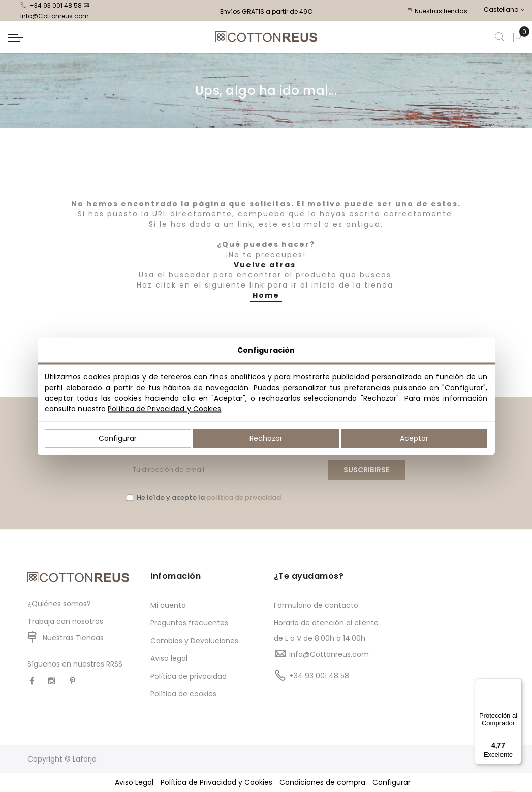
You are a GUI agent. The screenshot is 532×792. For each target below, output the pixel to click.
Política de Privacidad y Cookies (164, 408)
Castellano (504, 9)
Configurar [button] (392, 782)
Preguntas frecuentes (189, 623)
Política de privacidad (189, 676)
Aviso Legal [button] (134, 782)
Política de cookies (183, 694)
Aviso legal (169, 658)
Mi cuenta (168, 605)
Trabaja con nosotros (65, 621)
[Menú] (516, 684)
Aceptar (414, 438)
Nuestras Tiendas (73, 638)
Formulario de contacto (316, 605)
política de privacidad (244, 498)
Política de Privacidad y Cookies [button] (216, 782)
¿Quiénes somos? (59, 604)
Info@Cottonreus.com (329, 654)
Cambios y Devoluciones (194, 641)
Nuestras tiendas (437, 11)
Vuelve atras (265, 265)
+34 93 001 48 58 (51, 5)
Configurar (118, 438)
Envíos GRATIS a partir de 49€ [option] (266, 11)
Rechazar (266, 438)
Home (266, 295)
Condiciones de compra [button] (322, 782)
